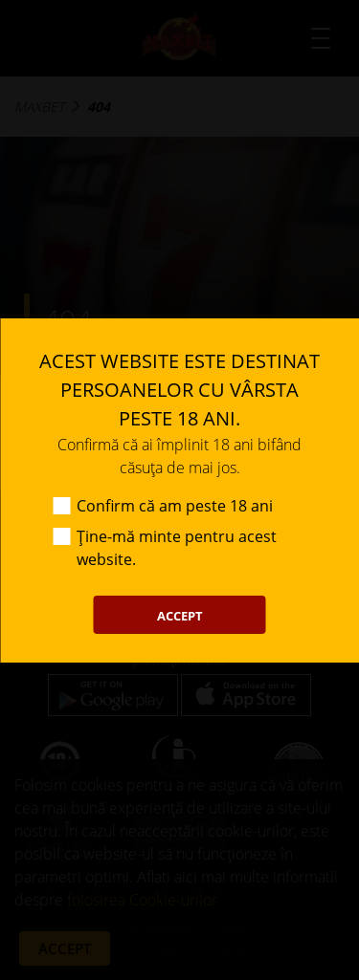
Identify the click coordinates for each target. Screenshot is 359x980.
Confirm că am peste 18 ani (175, 506)
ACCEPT (180, 616)
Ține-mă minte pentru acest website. (177, 548)
